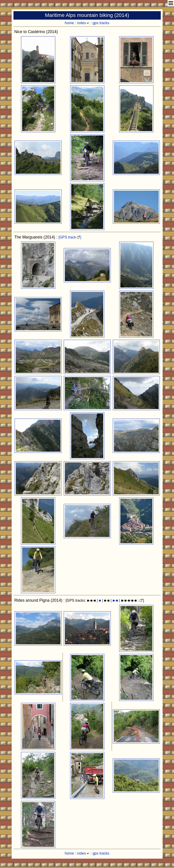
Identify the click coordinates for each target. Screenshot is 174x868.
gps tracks (101, 23)
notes (81, 23)
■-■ (115, 600)
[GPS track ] (70, 237)
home (69, 23)
